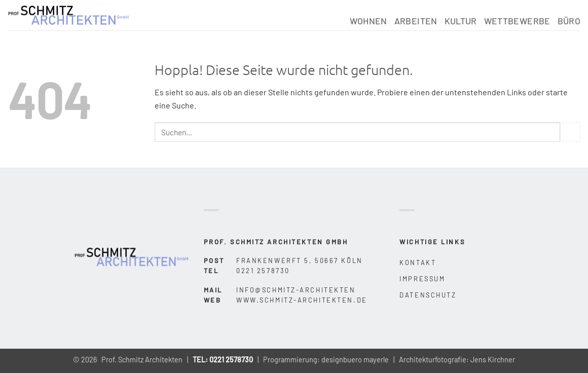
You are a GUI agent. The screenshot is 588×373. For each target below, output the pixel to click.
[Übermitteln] (570, 132)
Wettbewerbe (517, 21)
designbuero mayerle (355, 360)
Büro (569, 21)
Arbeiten (416, 21)
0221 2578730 (231, 360)
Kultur (461, 21)
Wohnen (369, 21)
